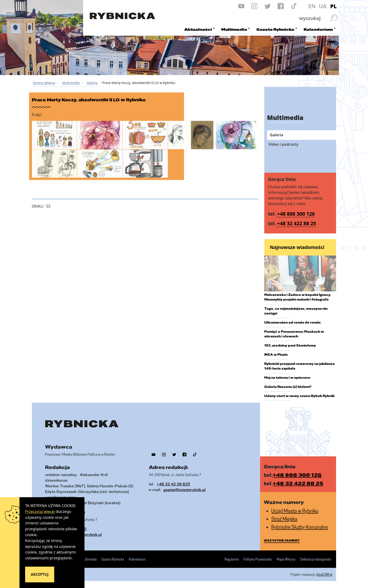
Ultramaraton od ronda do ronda (292, 322)
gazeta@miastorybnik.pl (184, 490)
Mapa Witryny (286, 559)
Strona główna (44, 83)
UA (323, 6)
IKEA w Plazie (276, 355)
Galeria (92, 83)
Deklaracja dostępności (316, 559)
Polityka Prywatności (258, 559)
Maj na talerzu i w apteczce (287, 378)
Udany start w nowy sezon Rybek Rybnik (299, 396)
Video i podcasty (283, 144)
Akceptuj (40, 574)
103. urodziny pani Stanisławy (290, 345)
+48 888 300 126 (296, 214)
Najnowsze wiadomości (297, 247)
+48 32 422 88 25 (297, 223)
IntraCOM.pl (324, 574)
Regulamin (232, 559)
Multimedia (71, 83)
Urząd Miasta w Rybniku (295, 511)
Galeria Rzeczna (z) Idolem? (288, 387)
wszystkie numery (282, 540)
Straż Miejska (284, 519)
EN (312, 6)
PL (333, 6)
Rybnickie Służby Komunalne (300, 527)
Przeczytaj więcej (40, 512)
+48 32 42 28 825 (173, 484)
